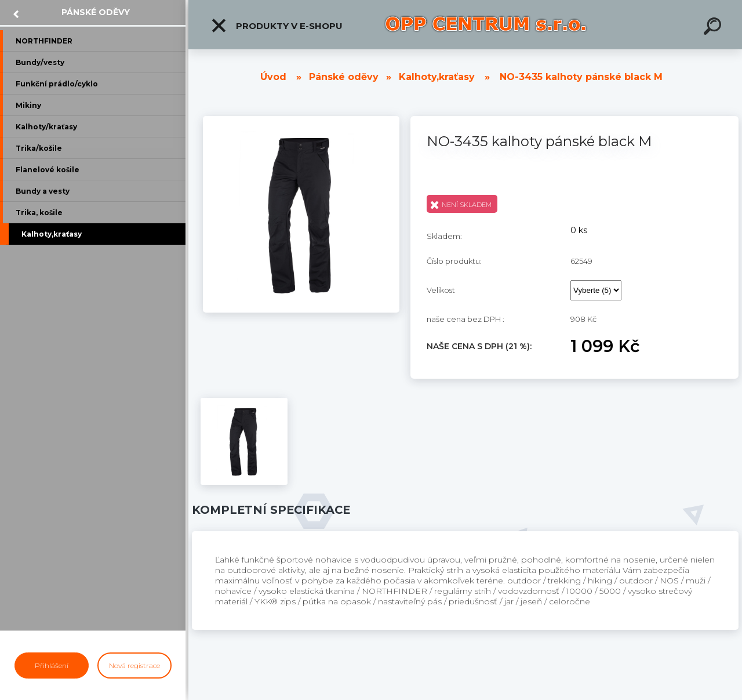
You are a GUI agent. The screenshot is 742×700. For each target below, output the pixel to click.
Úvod (273, 77)
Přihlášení (52, 665)
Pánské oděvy (96, 12)
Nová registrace (134, 665)
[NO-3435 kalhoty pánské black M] (301, 120)
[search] (714, 28)
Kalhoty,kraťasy (437, 77)
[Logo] (486, 25)
